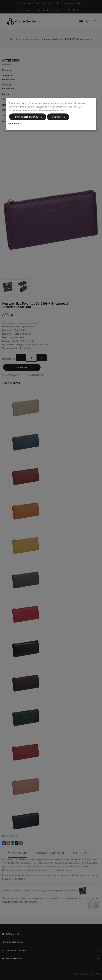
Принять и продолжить (28, 117)
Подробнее (15, 124)
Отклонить (58, 117)
